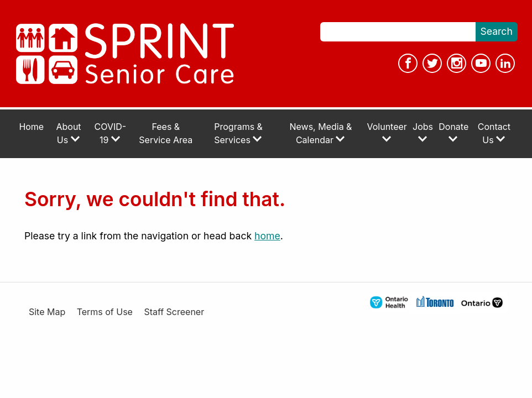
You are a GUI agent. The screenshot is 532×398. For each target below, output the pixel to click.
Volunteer (387, 132)
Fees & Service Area (166, 133)
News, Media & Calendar (321, 133)
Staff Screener (174, 312)
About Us (69, 133)
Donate (453, 132)
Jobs (423, 132)
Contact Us (494, 133)
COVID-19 (111, 133)
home (267, 236)
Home (31, 127)
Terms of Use (105, 312)
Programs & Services (238, 133)
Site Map (47, 312)
